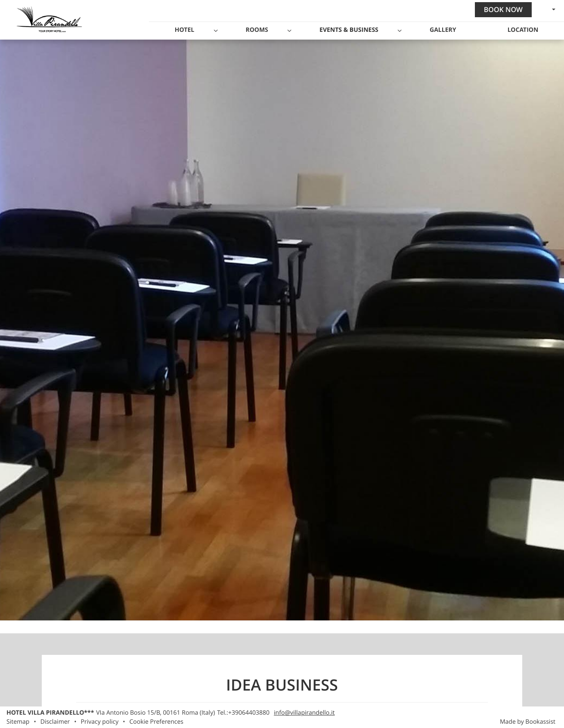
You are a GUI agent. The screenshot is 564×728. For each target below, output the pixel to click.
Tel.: (243, 713)
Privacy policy (100, 722)
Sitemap (18, 722)
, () (155, 713)
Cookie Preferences (156, 722)
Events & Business (349, 30)
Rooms (257, 30)
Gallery (443, 30)
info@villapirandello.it (304, 713)
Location (523, 30)
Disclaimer (55, 722)
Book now (503, 9)
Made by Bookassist (528, 722)
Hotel (184, 30)
